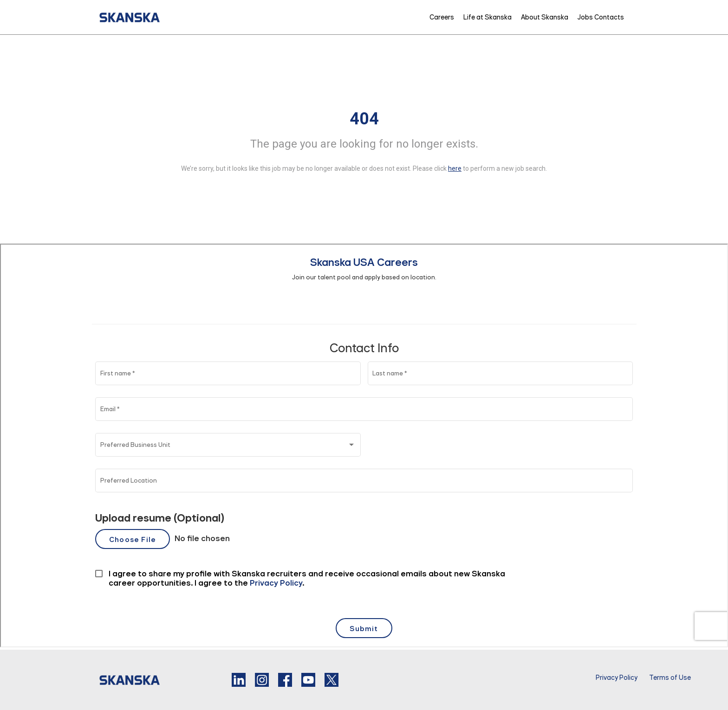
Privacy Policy (617, 678)
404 (364, 119)
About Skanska (545, 17)
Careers (442, 17)
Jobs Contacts (601, 17)
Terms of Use (670, 678)
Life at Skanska (487, 17)
